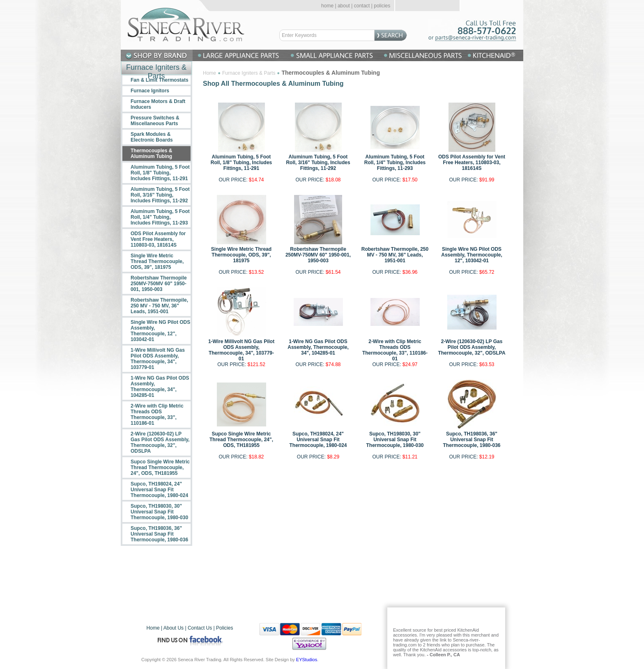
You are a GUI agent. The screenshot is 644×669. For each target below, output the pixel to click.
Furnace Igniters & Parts (249, 73)
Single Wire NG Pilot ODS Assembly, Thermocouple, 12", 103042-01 (471, 255)
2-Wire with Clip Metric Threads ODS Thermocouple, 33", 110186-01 (395, 350)
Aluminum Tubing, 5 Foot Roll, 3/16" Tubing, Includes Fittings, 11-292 (318, 163)
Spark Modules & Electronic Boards (152, 137)
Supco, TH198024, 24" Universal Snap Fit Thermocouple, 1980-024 (318, 440)
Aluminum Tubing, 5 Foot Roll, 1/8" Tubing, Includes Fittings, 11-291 (241, 163)
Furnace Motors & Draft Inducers (158, 104)
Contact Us (200, 628)
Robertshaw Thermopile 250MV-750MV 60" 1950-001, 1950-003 (318, 255)
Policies (224, 628)
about (344, 6)
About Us (174, 628)
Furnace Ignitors (150, 91)
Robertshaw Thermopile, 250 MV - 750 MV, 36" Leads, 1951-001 (395, 255)
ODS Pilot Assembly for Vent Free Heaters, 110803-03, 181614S (472, 163)
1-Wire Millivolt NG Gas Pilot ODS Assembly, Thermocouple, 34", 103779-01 (241, 350)
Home (209, 73)
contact (362, 6)
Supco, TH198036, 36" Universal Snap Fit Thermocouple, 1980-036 (471, 440)
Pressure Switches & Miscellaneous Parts (155, 121)
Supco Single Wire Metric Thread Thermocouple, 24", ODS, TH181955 (241, 440)
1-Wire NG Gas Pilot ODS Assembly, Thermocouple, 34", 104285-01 (318, 347)
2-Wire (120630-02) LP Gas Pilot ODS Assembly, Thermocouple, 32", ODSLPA (471, 347)
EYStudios (307, 660)
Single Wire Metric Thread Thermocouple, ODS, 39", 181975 (241, 255)
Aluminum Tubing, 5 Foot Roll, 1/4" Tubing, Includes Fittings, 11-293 (395, 163)
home (327, 6)
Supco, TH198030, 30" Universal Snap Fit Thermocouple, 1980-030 (395, 440)
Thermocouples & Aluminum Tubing (151, 154)
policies (382, 6)
